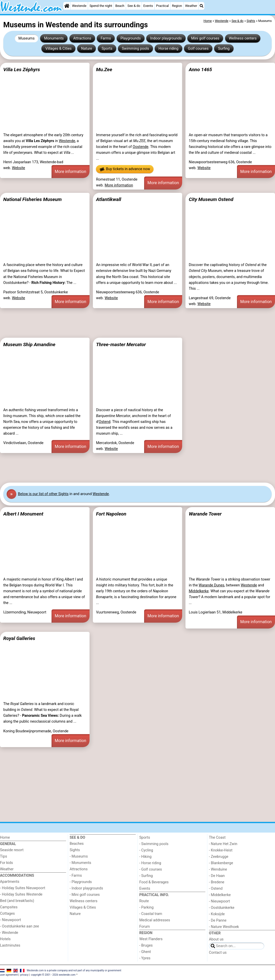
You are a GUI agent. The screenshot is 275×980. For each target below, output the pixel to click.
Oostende (141, 147)
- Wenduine (218, 869)
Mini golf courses (205, 38)
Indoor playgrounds (166, 38)
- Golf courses (151, 869)
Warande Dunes (211, 585)
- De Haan (217, 876)
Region (177, 6)
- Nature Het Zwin (223, 844)
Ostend (105, 422)
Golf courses (198, 49)
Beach (120, 6)
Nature (87, 49)
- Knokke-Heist (221, 850)
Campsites (9, 907)
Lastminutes (10, 945)
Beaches (77, 844)
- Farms (76, 876)
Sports (107, 49)
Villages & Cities (59, 49)
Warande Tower (205, 514)
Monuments (54, 38)
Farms (106, 38)
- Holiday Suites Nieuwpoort (23, 888)
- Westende (9, 933)
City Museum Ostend (211, 199)
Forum (145, 927)
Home (5, 838)
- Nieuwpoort (10, 920)
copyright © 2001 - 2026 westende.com (53, 975)
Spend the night (101, 6)
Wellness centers (243, 38)
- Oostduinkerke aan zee (20, 926)
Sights (75, 850)
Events (148, 6)
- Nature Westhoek (224, 927)
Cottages (7, 914)
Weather (191, 6)
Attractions (82, 38)
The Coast (217, 838)
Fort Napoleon (111, 514)
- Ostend (216, 889)
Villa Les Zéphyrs (22, 70)
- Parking (146, 907)
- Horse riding (150, 863)
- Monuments (80, 863)
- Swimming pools (154, 844)
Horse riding (168, 49)
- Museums (79, 856)
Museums (27, 38)
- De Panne (218, 920)
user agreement (9, 975)
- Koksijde (217, 914)
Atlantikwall (109, 199)
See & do (134, 6)
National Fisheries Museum (33, 199)
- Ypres (145, 958)
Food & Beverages (154, 882)
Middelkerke (199, 591)
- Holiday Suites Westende (21, 894)
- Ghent (145, 952)
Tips (4, 856)
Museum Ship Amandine (29, 344)
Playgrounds (130, 38)
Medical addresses (155, 920)
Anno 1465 (200, 70)
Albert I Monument (23, 514)
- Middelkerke (220, 895)
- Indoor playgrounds (86, 888)
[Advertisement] (137, 323)
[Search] (202, 6)
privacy (24, 975)
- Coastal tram (151, 914)
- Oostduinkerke (222, 908)
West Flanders (151, 939)
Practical (162, 6)
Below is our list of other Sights (43, 494)
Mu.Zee (104, 70)
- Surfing (146, 876)
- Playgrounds (81, 882)
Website (19, 168)
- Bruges (146, 945)
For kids (7, 863)
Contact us (218, 953)
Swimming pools (136, 49)
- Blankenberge (221, 863)
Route (144, 901)
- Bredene (217, 882)
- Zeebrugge (219, 857)
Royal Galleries (19, 638)
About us (216, 939)
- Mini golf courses (85, 895)
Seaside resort (12, 850)
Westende (79, 6)
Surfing (224, 49)
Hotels (5, 939)
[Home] (67, 6)
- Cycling (146, 850)
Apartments (10, 882)
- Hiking (145, 857)
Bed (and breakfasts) (17, 901)
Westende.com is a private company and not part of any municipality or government (74, 970)
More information (71, 172)
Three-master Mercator (121, 344)
